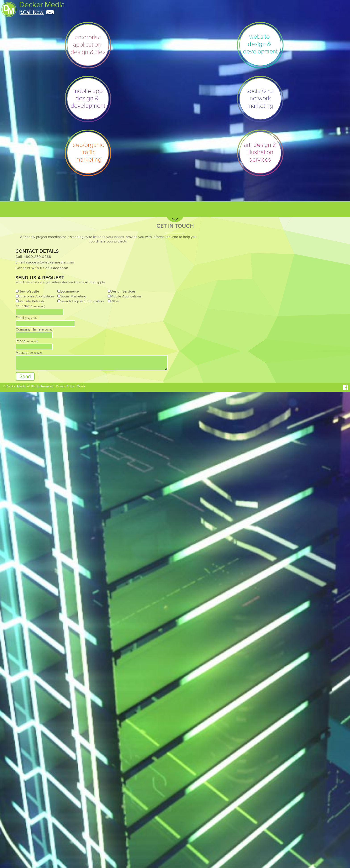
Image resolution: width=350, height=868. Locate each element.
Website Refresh (31, 301)
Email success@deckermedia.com (45, 262)
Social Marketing (73, 296)
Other (115, 301)
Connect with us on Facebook (42, 268)
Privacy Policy (66, 386)
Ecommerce (70, 291)
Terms (81, 386)
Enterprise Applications (37, 296)
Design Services (123, 291)
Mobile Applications (126, 296)
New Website (29, 291)
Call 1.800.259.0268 (33, 257)
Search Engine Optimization (82, 301)
